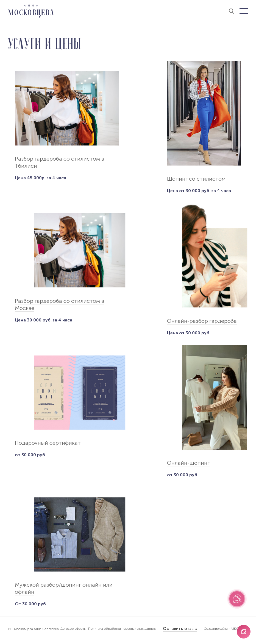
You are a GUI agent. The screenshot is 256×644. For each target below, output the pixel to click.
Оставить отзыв (180, 629)
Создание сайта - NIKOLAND (226, 629)
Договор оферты (73, 629)
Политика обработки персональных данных (122, 629)
